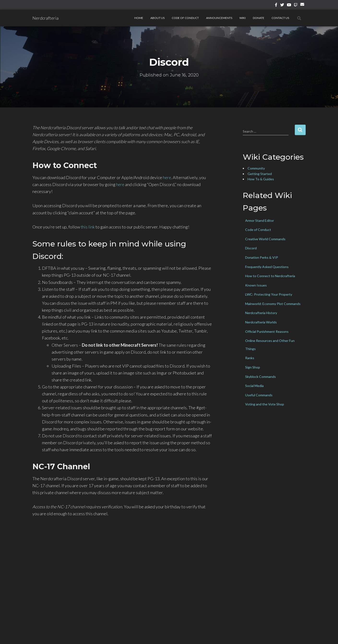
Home (139, 18)
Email (303, 6)
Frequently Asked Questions (267, 267)
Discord (251, 248)
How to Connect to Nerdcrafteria (270, 276)
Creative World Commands (265, 239)
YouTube (289, 6)
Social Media (254, 386)
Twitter (282, 6)
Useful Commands (259, 395)
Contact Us (280, 18)
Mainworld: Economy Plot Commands (273, 304)
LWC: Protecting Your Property (269, 294)
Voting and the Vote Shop (265, 404)
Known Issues (256, 285)
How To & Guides (261, 179)
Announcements (219, 18)
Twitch (296, 6)
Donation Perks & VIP (262, 257)
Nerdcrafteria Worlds (261, 322)
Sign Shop (253, 367)
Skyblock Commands (261, 377)
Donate (259, 18)
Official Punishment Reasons (267, 331)
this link (88, 227)
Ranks (250, 358)
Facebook (276, 6)
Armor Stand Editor (260, 220)
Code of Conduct (185, 18)
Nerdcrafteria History (261, 313)
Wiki (243, 18)
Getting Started (260, 174)
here (167, 177)
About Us (157, 18)
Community (256, 168)
